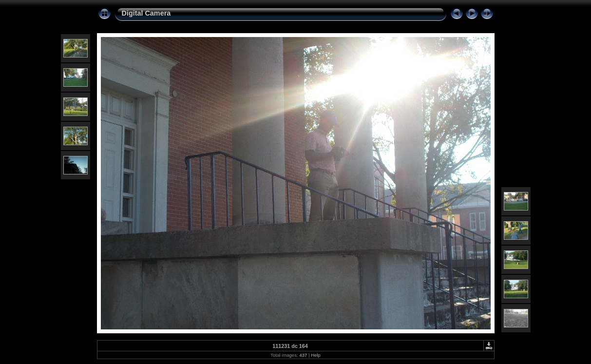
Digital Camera (146, 13)
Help (316, 355)
